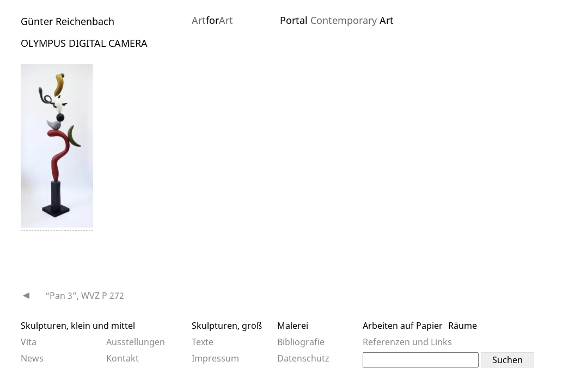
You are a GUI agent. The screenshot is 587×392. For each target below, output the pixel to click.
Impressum (215, 358)
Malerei (293, 326)
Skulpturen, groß (227, 326)
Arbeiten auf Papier (403, 326)
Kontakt (123, 358)
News (32, 358)
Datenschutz (303, 358)
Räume (463, 326)
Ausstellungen (136, 342)
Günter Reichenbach (68, 21)
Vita (29, 342)
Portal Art (337, 20)
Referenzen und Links (407, 342)
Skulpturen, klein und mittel (78, 326)
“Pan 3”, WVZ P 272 (85, 296)
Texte (203, 342)
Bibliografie (301, 342)
